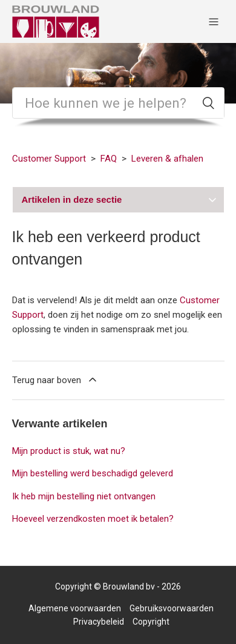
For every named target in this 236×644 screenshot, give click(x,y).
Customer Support (49, 159)
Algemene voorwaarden (75, 608)
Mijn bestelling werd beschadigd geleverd (93, 473)
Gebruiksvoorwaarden (172, 608)
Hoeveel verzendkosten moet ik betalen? (93, 519)
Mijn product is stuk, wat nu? (69, 451)
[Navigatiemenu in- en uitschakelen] (214, 21)
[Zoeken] (118, 103)
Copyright (151, 622)
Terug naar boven (55, 379)
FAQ (109, 159)
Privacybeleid (99, 622)
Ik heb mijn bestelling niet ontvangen (84, 496)
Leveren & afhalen (167, 159)
